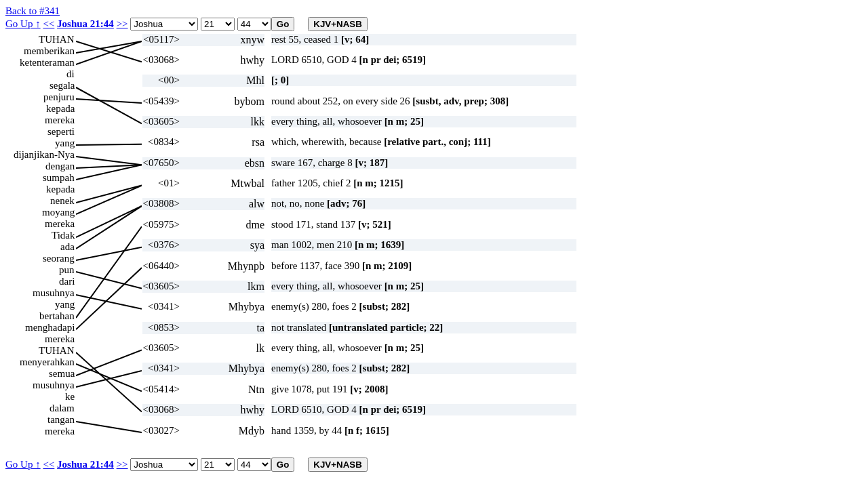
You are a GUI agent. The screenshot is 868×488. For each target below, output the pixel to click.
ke (70, 396)
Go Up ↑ (23, 24)
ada (67, 247)
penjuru (59, 97)
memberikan (49, 51)
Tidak (63, 235)
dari (67, 281)
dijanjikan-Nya (44, 155)
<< (48, 24)
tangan (61, 420)
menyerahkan (47, 362)
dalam (62, 408)
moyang (58, 212)
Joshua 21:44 (85, 24)
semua (62, 373)
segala (62, 85)
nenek (62, 201)
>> (122, 24)
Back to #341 (33, 11)
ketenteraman (47, 62)
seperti (61, 131)
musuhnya (54, 293)
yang (65, 143)
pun (67, 270)
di (71, 74)
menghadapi (50, 327)
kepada (60, 108)
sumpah (59, 178)
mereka (60, 120)
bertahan (57, 316)
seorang (59, 258)
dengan (60, 166)
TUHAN (57, 39)
